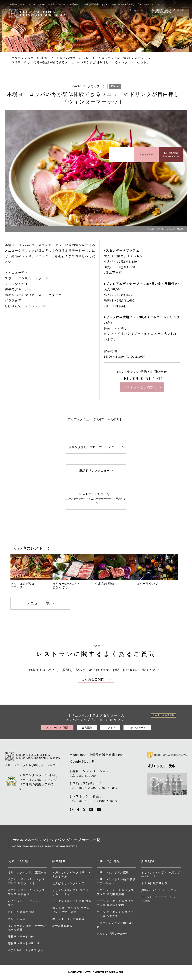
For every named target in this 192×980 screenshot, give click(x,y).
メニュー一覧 (38, 603)
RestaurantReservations (171, 154)
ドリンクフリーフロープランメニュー (94, 447)
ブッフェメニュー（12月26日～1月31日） (96, 419)
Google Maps (80, 762)
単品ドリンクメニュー (94, 471)
